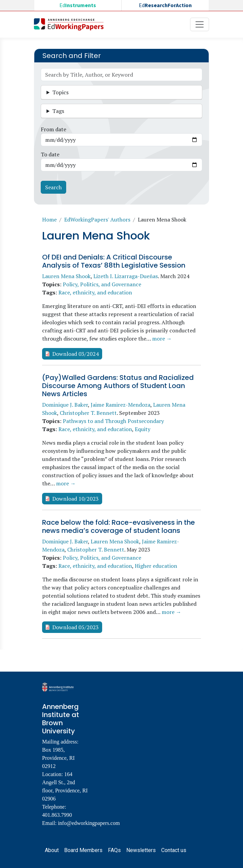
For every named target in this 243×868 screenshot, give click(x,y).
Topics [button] (60, 92)
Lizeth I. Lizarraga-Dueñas (126, 276)
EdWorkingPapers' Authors (97, 219)
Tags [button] (58, 111)
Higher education (156, 566)
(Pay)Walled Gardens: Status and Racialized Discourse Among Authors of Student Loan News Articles (118, 386)
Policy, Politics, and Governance (102, 284)
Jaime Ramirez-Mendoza (120, 405)
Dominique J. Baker (65, 405)
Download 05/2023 (76, 627)
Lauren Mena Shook (66, 276)
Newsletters (141, 850)
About (52, 850)
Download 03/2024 (76, 354)
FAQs (114, 850)
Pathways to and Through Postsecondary (113, 421)
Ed (78, 5)
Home (49, 219)
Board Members (83, 850)
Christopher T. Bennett (88, 413)
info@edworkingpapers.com (89, 823)
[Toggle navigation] (200, 24)
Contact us (174, 850)
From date (53, 129)
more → (162, 339)
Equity (143, 429)
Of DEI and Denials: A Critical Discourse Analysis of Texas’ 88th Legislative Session (114, 261)
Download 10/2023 (76, 499)
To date (50, 154)
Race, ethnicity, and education (95, 292)
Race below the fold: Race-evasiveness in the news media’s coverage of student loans (118, 526)
